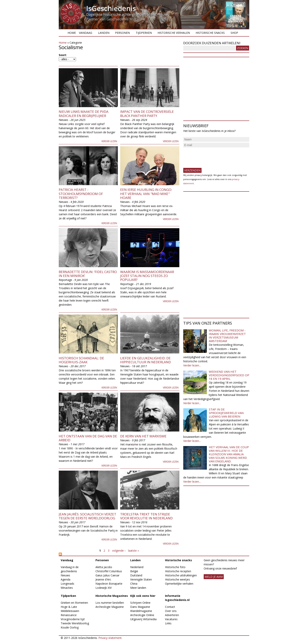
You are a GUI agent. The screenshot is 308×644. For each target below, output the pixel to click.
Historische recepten (178, 571)
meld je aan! (214, 577)
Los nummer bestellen (110, 603)
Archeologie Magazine (110, 607)
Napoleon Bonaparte (109, 584)
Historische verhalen (174, 33)
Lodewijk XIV (104, 588)
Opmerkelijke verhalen (179, 584)
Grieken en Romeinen (74, 603)
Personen (122, 33)
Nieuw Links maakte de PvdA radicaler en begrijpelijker (84, 114)
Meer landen (138, 588)
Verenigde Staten (141, 579)
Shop (234, 33)
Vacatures (171, 619)
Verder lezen (109, 141)
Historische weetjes (177, 579)
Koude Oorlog (70, 627)
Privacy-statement (110, 638)
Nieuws (65, 575)
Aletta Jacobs (104, 567)
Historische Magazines (112, 596)
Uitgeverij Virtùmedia (143, 619)
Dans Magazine (140, 607)
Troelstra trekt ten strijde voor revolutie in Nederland (146, 516)
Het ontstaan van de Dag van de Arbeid (88, 438)
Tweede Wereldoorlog (75, 623)
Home (72, 33)
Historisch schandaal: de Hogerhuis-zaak (81, 360)
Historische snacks (210, 33)
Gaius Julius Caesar (107, 575)
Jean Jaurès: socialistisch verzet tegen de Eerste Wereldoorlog (88, 516)
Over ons (171, 611)
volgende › (119, 551)
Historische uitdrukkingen (181, 575)
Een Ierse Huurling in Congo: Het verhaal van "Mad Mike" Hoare (146, 194)
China (134, 584)
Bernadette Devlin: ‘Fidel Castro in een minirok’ (88, 274)
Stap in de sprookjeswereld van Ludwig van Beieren (226, 413)
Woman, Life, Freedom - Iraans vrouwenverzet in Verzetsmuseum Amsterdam (227, 336)
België (134, 571)
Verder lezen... (192, 365)
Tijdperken (144, 33)
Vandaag (86, 33)
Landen (104, 33)
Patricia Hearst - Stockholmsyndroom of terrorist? (81, 194)
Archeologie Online (142, 615)
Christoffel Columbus (109, 571)
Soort (63, 55)
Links (168, 623)
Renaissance (69, 615)
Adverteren (172, 615)
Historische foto (175, 567)
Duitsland (136, 575)
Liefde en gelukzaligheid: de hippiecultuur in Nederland (146, 360)
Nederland (137, 567)
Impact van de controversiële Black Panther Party (147, 114)
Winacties (67, 588)
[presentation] (213, 156)
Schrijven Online (140, 603)
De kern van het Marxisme (143, 436)
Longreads (67, 584)
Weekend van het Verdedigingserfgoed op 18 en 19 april (229, 375)
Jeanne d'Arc (103, 579)
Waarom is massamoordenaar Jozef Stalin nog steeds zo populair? (147, 276)
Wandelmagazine (141, 611)
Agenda (66, 579)
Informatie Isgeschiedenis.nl (177, 598)
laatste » (133, 551)
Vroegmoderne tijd (73, 619)
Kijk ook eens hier (143, 596)
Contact (170, 607)
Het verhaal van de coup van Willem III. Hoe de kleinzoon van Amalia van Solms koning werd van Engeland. (229, 454)
